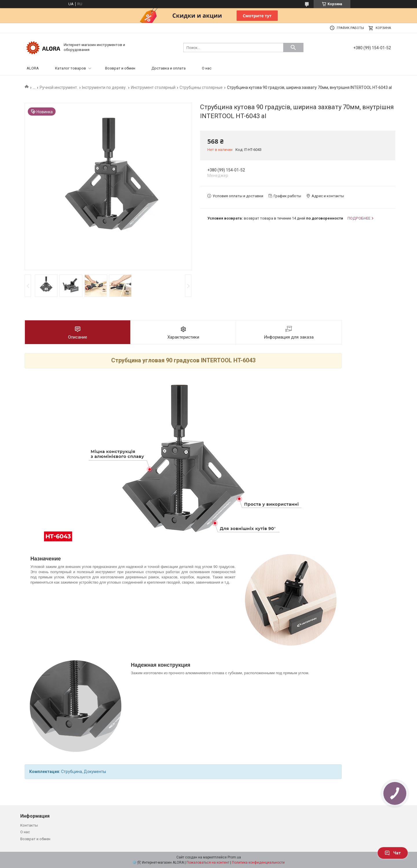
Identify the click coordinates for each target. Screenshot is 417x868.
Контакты (29, 825)
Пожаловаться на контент (208, 862)
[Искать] (293, 47)
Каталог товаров (71, 68)
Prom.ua (234, 857)
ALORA (33, 68)
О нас (207, 68)
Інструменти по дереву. (104, 87)
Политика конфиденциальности (258, 862)
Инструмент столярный (153, 87)
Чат (393, 853)
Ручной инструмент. (59, 87)
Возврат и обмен (120, 68)
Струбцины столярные (201, 87)
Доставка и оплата (169, 68)
